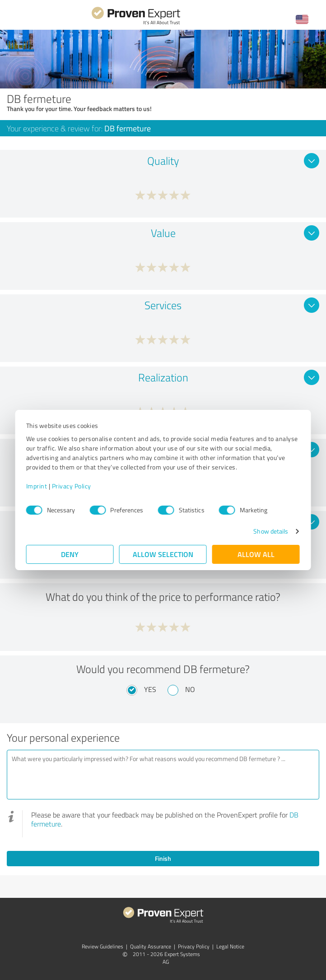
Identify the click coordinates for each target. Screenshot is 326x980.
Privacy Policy (72, 486)
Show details (271, 531)
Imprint (37, 486)
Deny (70, 554)
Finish (163, 858)
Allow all (256, 554)
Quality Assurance (151, 946)
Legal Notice (230, 946)
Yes (150, 689)
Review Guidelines (102, 946)
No (190, 689)
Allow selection (163, 554)
